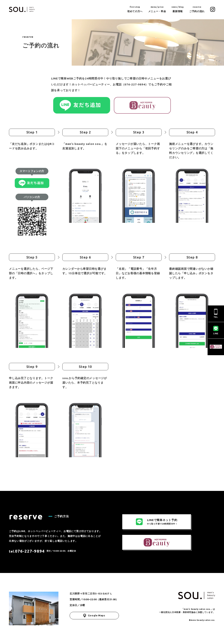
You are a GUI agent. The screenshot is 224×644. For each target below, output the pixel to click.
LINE (216, 330)
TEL (216, 313)
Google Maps (94, 616)
